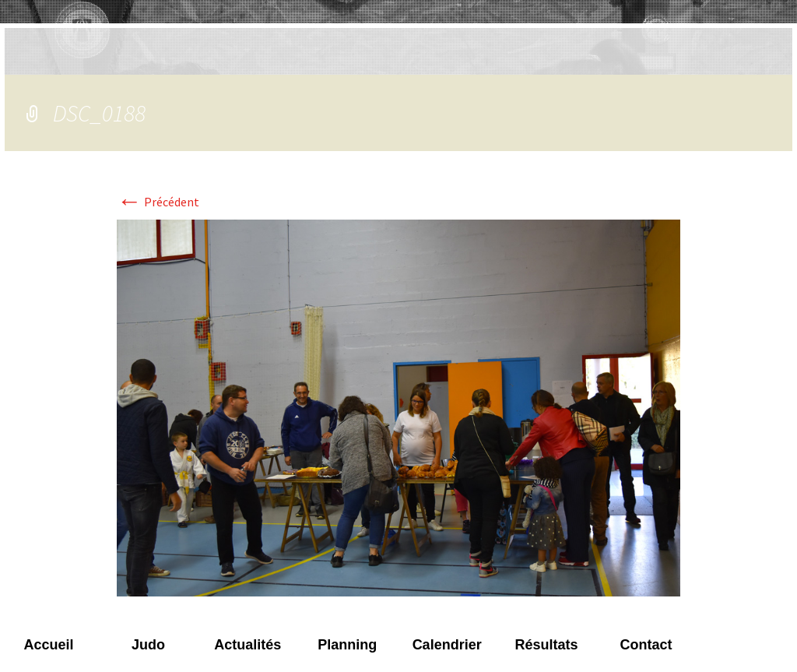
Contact (646, 645)
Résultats (547, 645)
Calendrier (447, 645)
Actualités (248, 645)
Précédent (158, 202)
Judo (148, 645)
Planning (347, 645)
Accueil (48, 645)
